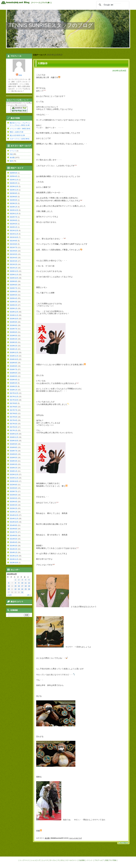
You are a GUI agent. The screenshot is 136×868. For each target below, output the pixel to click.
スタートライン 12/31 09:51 (20, 139)
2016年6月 (14, 454)
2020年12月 (14, 271)
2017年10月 (14, 400)
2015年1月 (14, 512)
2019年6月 (14, 332)
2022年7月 (14, 217)
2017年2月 (14, 427)
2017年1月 (14, 430)
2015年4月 (14, 502)
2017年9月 (14, 403)
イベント (13, 151)
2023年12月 (14, 187)
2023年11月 (14, 190)
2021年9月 (14, 241)
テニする (61, 860)
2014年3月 (14, 546)
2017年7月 (14, 410)
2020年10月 (14, 278)
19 (29, 586)
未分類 (47, 838)
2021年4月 (14, 258)
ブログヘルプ (99, 860)
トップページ (24, 860)
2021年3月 (14, 261)
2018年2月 (14, 386)
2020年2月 (14, 305)
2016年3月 (14, 464)
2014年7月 (14, 532)
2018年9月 (14, 363)
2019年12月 (14, 312)
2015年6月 (14, 495)
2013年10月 (14, 563)
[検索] (112, 5)
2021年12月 (14, 231)
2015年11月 (14, 478)
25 (26, 589)
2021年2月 (14, 264)
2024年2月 (14, 183)
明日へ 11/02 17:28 (17, 132)
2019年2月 (14, 346)
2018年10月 (14, 359)
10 (22, 583)
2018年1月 (14, 390)
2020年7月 (14, 288)
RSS (20, 75)
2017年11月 (14, 397)
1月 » (29, 595)
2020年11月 (14, 275)
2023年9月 (14, 193)
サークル (53, 860)
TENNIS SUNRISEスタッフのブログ (51, 25)
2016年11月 (14, 437)
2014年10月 (14, 522)
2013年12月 (14, 556)
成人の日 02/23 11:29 (17, 135)
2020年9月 (14, 281)
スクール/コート (71, 860)
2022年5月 (14, 224)
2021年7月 (14, 247)
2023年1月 (14, 207)
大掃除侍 (42, 63)
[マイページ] (36, 3)
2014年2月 (14, 549)
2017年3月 (14, 424)
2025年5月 (14, 173)
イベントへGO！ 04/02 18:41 (20, 129)
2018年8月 (14, 366)
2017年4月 (14, 420)
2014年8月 (14, 529)
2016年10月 (14, 441)
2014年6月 (14, 536)
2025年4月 (14, 176)
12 (29, 583)
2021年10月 (14, 237)
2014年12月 (14, 515)
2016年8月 (14, 447)
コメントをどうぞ (76, 838)
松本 (11, 161)
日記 (11, 154)
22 (15, 589)
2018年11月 (14, 356)
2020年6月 (14, 292)
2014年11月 (14, 519)
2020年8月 (14, 285)
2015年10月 (14, 481)
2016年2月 (14, 468)
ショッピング (35, 860)
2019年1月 (14, 349)
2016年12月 (14, 434)
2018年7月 (14, 369)
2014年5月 (14, 539)
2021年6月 (14, 251)
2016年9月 (14, 444)
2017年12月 (14, 393)
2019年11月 (14, 315)
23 (19, 589)
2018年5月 (14, 376)
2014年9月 (14, 525)
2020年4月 (14, 298)
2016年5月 (14, 458)
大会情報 (82, 860)
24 (22, 589)
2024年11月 (14, 180)
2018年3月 (14, 383)
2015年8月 (14, 488)
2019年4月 (14, 339)
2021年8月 (14, 244)
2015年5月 (14, 498)
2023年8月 (14, 197)
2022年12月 (14, 210)
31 (22, 592)
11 (26, 583)
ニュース (45, 860)
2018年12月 (14, 353)
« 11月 (9, 595)
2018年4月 (14, 380)
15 (15, 586)
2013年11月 (14, 559)
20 (9, 589)
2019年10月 (14, 319)
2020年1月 (14, 308)
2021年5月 (14, 254)
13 (9, 586)
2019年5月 (14, 336)
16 (19, 586)
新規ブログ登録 (111, 860)
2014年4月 (14, 542)
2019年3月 (14, 342)
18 (26, 586)
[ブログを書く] (46, 3)
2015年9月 (14, 485)
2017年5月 (14, 417)
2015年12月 (14, 475)
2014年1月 (14, 552)
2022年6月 (14, 220)
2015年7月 (14, 491)
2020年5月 (14, 295)
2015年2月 (14, 508)
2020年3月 (14, 302)
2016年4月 (14, 461)
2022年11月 (14, 214)
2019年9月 (14, 322)
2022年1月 (14, 227)
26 (29, 589)
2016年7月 (14, 451)
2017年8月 (14, 407)
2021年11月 (14, 234)
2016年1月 (14, 471)
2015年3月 (14, 505)
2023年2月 (14, 203)
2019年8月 (14, 325)
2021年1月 (14, 268)
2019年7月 (14, 329)
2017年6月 (14, 414)
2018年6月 (14, 373)
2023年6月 (14, 200)
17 (22, 586)
